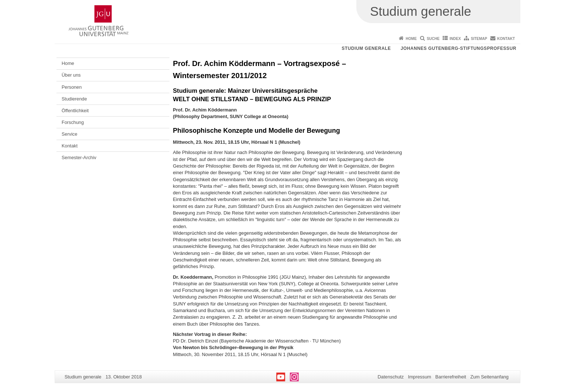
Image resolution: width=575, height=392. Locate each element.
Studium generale (366, 48)
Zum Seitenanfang (489, 377)
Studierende (74, 99)
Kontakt (506, 39)
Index (455, 39)
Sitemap (479, 39)
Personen (72, 87)
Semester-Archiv (79, 157)
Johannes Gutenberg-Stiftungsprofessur (458, 48)
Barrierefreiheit (451, 377)
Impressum (419, 377)
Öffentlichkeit (75, 111)
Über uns (71, 75)
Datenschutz (391, 377)
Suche (433, 39)
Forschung (73, 122)
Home (411, 39)
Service (69, 134)
